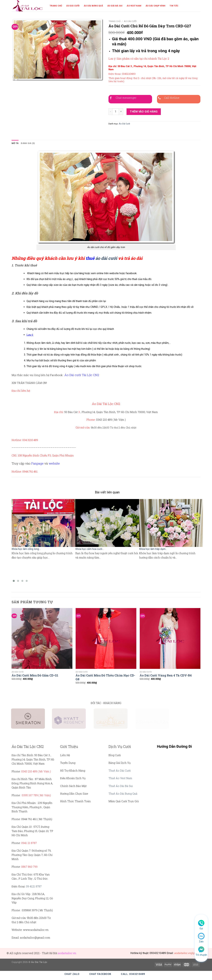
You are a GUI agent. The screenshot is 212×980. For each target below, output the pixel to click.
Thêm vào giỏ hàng (144, 112)
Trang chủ (115, 21)
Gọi (201, 928)
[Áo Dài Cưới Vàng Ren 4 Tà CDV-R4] (170, 638)
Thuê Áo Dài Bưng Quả (123, 794)
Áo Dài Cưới (73, 6)
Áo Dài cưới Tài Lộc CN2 (82, 375)
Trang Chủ (56, 6)
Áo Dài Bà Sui (115, 6)
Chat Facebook (100, 974)
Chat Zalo (72, 974)
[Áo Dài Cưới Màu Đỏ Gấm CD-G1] (42, 638)
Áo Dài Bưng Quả (93, 6)
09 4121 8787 (34, 886)
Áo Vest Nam (134, 6)
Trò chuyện (201, 955)
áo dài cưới (106, 258)
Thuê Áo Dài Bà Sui (121, 786)
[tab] (15, 143)
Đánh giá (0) (28, 143)
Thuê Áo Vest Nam (120, 778)
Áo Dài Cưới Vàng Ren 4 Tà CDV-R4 (166, 675)
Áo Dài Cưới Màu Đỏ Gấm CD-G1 (35, 675)
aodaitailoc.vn (67, 953)
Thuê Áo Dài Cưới (120, 770)
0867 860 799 (29, 867)
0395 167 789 (30, 795)
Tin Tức (174, 6)
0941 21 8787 (29, 843)
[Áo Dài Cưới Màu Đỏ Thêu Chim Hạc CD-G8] (106, 638)
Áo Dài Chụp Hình (155, 6)
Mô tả (15, 143)
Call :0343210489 (133, 974)
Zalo (201, 942)
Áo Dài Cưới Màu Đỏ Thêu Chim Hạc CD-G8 (105, 677)
